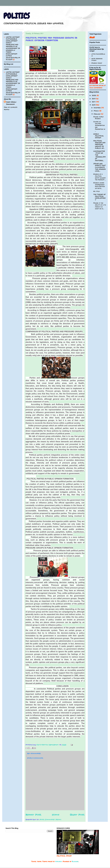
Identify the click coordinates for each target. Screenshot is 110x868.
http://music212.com (98, 55)
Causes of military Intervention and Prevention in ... (99, 126)
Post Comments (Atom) (50, 820)
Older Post (77, 815)
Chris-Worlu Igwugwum (11, 103)
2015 (94, 99)
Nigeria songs (97, 63)
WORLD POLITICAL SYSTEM (99, 136)
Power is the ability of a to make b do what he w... (100, 206)
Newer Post (33, 815)
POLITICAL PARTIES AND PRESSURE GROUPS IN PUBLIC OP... (99, 144)
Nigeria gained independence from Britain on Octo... (99, 185)
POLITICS (17, 16)
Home (56, 815)
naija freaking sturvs (97, 59)
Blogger (75, 861)
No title (96, 191)
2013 (94, 105)
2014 (94, 102)
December (97, 108)
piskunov (58, 861)
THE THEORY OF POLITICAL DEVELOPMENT (99, 197)
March (96, 111)
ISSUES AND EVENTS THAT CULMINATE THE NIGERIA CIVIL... (99, 167)
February (97, 114)
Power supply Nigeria (98, 118)
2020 (94, 95)
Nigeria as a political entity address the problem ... (100, 177)
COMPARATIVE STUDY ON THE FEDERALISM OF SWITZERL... (99, 156)
